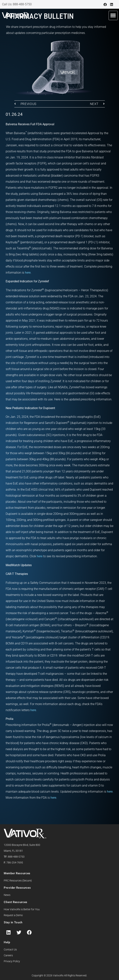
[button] (113, 15)
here (28, 273)
